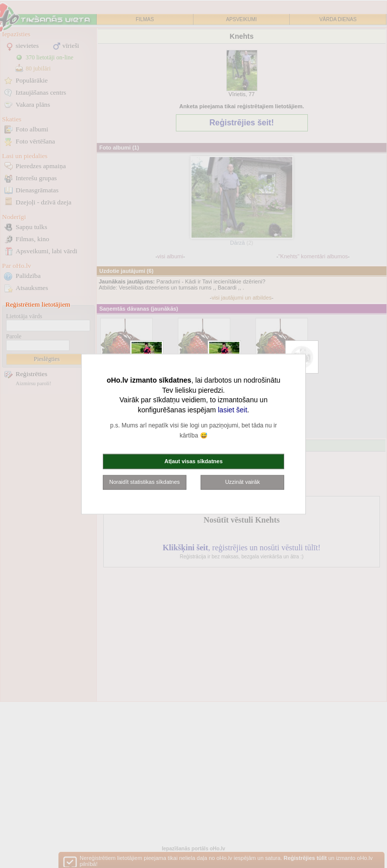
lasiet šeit (232, 409)
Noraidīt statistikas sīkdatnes (145, 482)
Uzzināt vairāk (243, 482)
